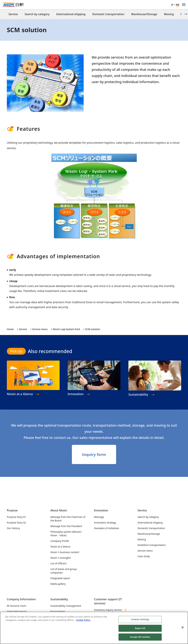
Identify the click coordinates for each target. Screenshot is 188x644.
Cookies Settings (140, 621)
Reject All (140, 629)
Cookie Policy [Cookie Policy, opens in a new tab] (83, 621)
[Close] (183, 629)
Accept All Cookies (140, 638)
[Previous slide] (2, 14)
